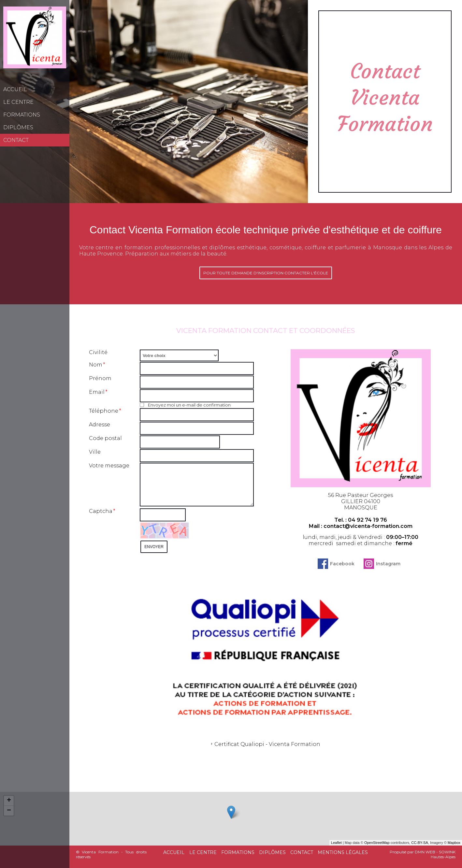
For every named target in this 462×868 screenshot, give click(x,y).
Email (97, 392)
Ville (95, 452)
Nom (96, 365)
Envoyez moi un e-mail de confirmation (185, 405)
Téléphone (104, 411)
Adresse (100, 425)
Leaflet (336, 843)
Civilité (98, 352)
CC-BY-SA (420, 843)
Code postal (105, 438)
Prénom (100, 378)
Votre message (109, 466)
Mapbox (454, 843)
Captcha (101, 511)
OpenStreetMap (377, 843)
